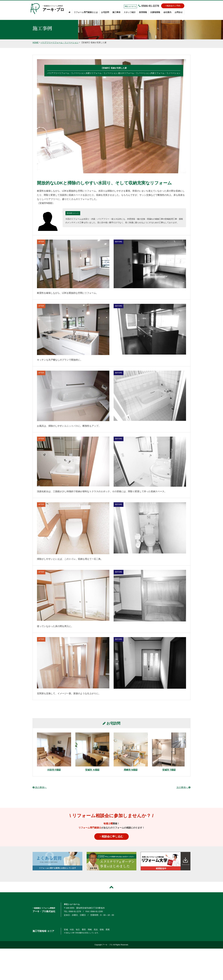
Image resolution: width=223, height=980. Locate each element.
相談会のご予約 (173, 6)
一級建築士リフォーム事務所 (54, 9)
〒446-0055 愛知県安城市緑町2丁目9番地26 (84, 908)
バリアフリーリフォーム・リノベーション (60, 43)
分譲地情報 (155, 12)
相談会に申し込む (111, 836)
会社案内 (167, 12)
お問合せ (179, 12)
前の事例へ (40, 787)
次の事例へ (183, 787)
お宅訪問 (105, 12)
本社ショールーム (72, 904)
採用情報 (143, 12)
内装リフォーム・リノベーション (165, 73)
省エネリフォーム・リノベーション (134, 73)
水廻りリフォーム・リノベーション (102, 73)
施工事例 (116, 12)
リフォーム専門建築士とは (86, 12)
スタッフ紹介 (130, 12)
